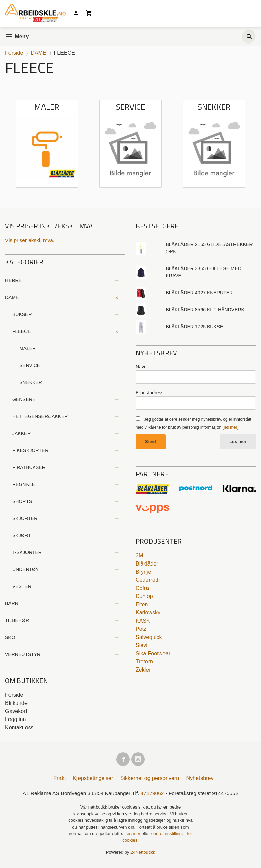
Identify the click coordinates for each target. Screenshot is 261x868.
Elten (142, 605)
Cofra (142, 588)
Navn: (142, 367)
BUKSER (22, 315)
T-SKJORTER (27, 553)
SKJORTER (25, 519)
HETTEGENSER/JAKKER (40, 417)
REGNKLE (24, 485)
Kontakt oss (19, 728)
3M (139, 556)
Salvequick (149, 637)
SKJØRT (22, 536)
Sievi (142, 646)
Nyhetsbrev (200, 780)
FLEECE (21, 332)
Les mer (238, 442)
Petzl (142, 629)
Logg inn (15, 720)
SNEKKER (31, 383)
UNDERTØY (25, 570)
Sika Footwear (153, 654)
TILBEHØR (17, 621)
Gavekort (16, 711)
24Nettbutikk (143, 854)
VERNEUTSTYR (23, 655)
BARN (12, 604)
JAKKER (21, 434)
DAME (12, 298)
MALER (28, 349)
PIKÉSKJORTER (30, 451)
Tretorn (144, 662)
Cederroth (148, 580)
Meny (17, 37)
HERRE (13, 281)
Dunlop (144, 597)
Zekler (143, 670)
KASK (143, 621)
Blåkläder (147, 564)
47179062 (153, 795)
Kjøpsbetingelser (93, 780)
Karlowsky (148, 613)
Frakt (59, 780)
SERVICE (30, 366)
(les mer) (230, 428)
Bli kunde (16, 703)
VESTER (22, 587)
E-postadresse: (152, 393)
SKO (10, 638)
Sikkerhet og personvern (150, 780)
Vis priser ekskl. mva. (31, 240)
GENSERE (24, 400)
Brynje (143, 572)
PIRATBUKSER (29, 468)
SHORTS (22, 502)
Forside (14, 53)
